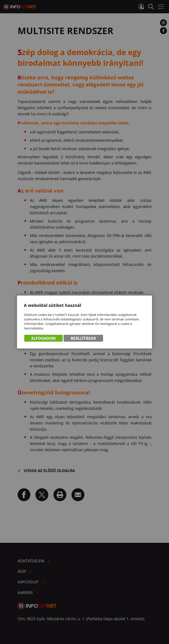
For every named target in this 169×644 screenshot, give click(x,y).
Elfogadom (43, 338)
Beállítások (83, 338)
